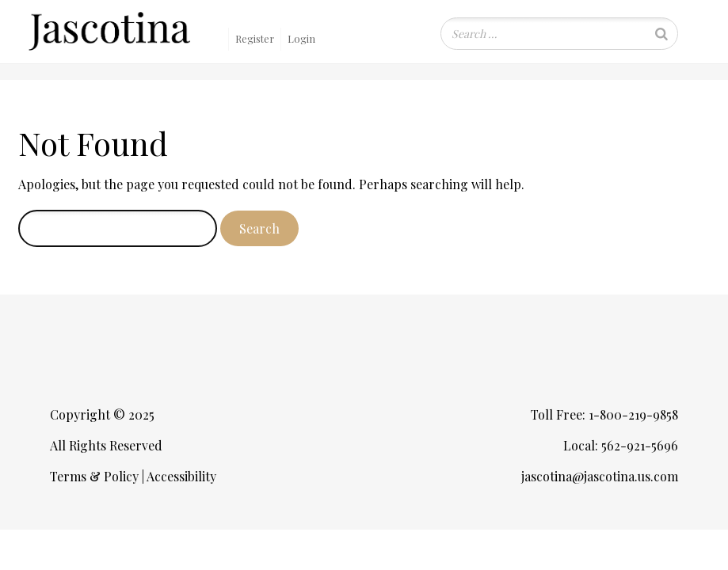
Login (301, 38)
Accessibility (181, 476)
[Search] (661, 34)
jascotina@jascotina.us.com (600, 476)
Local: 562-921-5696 (621, 445)
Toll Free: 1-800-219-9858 (604, 414)
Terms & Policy (94, 476)
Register (255, 38)
